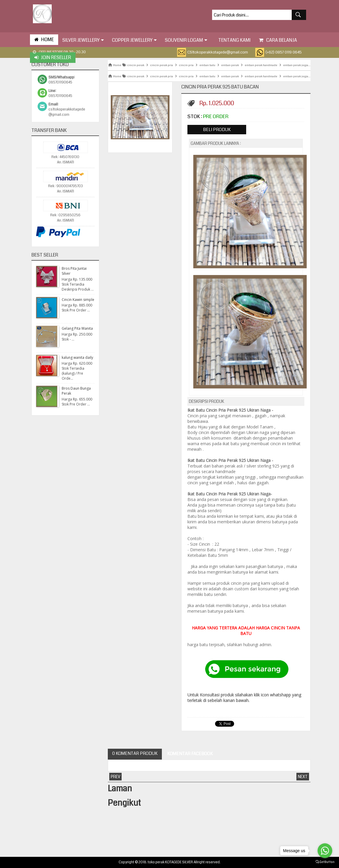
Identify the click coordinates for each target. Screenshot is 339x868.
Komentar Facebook (189, 754)
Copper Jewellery (134, 40)
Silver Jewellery (83, 40)
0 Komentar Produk (135, 753)
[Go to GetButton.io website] (325, 862)
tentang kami (233, 40)
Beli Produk (217, 130)
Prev (115, 777)
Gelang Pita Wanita (77, 328)
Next (303, 777)
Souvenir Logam (186, 40)
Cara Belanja (278, 40)
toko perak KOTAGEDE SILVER (170, 862)
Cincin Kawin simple (78, 300)
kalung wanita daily (77, 357)
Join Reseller (53, 57)
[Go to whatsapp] (325, 851)
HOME (44, 40)
